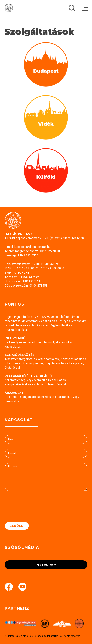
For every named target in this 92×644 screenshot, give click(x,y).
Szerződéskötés (20, 355)
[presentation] (41, 514)
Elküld (17, 526)
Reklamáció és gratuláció (28, 376)
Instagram (46, 565)
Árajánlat (14, 393)
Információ (15, 338)
